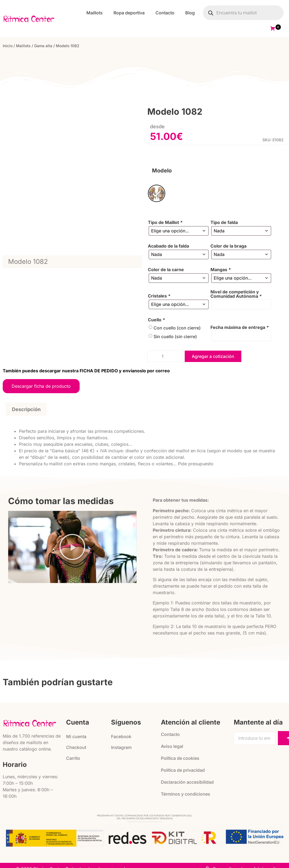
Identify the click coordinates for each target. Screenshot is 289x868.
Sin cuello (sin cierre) (175, 337)
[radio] (157, 193)
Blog (190, 13)
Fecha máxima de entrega (240, 327)
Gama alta (43, 46)
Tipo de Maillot (165, 222)
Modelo (162, 171)
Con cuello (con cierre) (177, 328)
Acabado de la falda (168, 246)
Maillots (95, 13)
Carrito (73, 758)
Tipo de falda (224, 222)
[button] (72, 547)
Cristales (159, 296)
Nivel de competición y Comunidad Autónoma (236, 294)
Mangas (221, 270)
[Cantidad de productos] (165, 356)
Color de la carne (166, 270)
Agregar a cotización (213, 356)
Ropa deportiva (129, 13)
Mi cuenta (76, 736)
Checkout (76, 747)
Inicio (8, 46)
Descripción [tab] (26, 409)
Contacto (165, 13)
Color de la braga (228, 246)
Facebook (121, 736)
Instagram (121, 747)
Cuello (156, 320)
